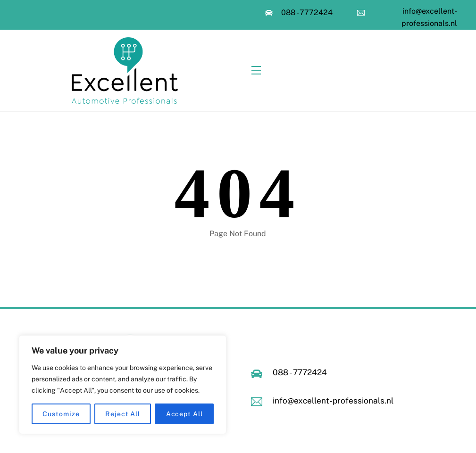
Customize (61, 414)
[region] (123, 385)
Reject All (123, 414)
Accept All (184, 414)
